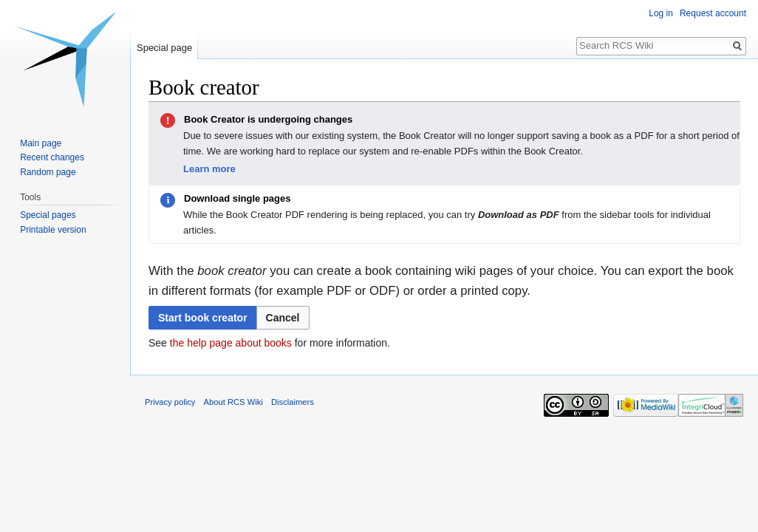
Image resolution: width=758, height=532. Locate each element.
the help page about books (231, 343)
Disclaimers (293, 402)
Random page (48, 172)
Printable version (53, 230)
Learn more (209, 169)
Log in (661, 13)
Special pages (48, 215)
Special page (164, 48)
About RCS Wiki (233, 402)
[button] (283, 318)
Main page (41, 143)
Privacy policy (170, 402)
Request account (713, 13)
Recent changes (52, 157)
